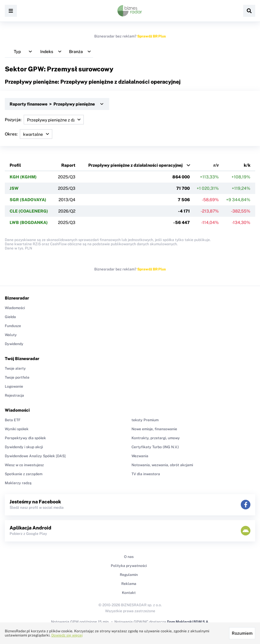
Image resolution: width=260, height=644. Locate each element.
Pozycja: (44, 120)
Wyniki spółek (17, 429)
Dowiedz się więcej (67, 635)
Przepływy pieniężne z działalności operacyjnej (135, 165)
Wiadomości (15, 308)
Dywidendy (14, 344)
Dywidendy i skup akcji (24, 447)
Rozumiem (242, 633)
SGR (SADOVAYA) (28, 200)
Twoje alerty (15, 368)
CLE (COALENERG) (29, 211)
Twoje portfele (17, 377)
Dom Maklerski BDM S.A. (188, 622)
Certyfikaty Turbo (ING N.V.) (155, 447)
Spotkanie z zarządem (24, 474)
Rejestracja (14, 395)
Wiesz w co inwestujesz (24, 465)
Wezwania (140, 456)
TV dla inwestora (146, 474)
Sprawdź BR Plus (151, 36)
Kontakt (129, 593)
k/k (247, 165)
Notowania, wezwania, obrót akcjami (162, 465)
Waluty (11, 335)
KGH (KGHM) (23, 177)
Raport (68, 165)
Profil (15, 165)
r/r (216, 165)
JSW (14, 188)
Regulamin (129, 575)
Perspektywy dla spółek (25, 438)
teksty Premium (145, 420)
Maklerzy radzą (18, 483)
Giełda (10, 317)
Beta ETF (13, 420)
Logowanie (14, 386)
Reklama (129, 584)
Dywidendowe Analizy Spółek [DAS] (35, 456)
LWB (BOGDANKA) (29, 222)
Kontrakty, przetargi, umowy (156, 438)
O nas (129, 557)
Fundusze (13, 326)
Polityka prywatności (129, 566)
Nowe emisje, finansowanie (154, 429)
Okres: (29, 134)
